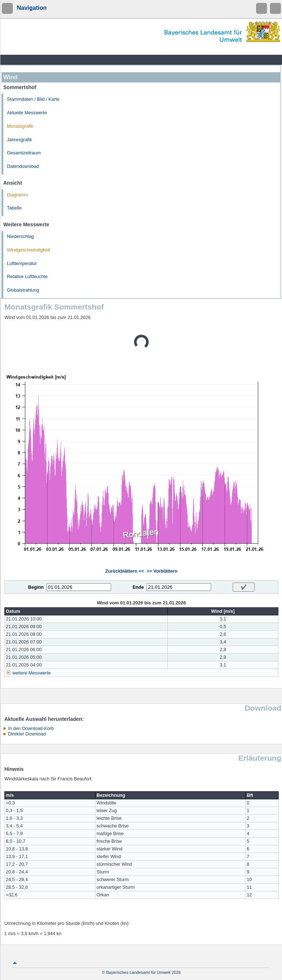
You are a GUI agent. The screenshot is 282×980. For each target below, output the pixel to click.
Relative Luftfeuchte (27, 277)
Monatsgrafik (20, 126)
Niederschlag (20, 237)
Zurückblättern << (125, 571)
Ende (138, 587)
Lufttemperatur (22, 264)
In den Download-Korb (31, 729)
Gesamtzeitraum (24, 153)
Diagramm (18, 195)
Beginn (36, 587)
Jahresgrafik (20, 140)
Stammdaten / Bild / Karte (33, 99)
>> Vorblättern (162, 571)
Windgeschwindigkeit (28, 250)
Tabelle (14, 208)
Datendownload (23, 166)
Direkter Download (27, 734)
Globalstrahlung (23, 290)
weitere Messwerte (32, 673)
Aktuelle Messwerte (27, 113)
